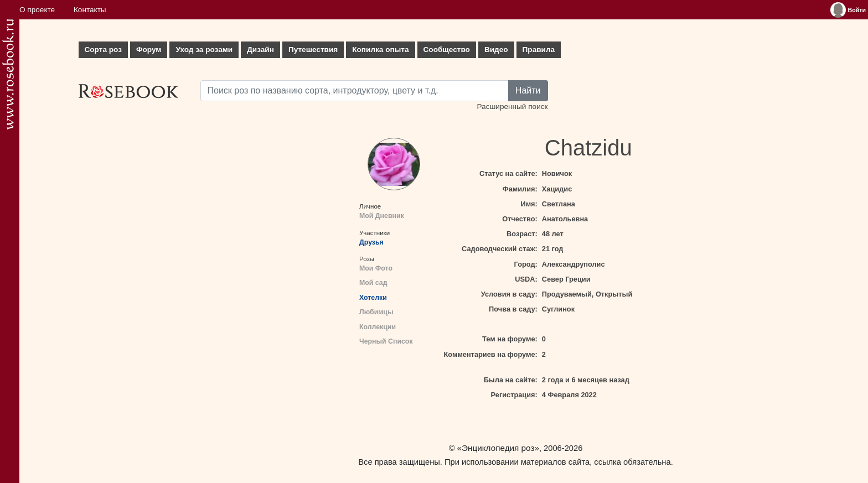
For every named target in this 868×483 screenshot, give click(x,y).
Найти (528, 90)
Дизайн (260, 50)
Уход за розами (204, 50)
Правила (539, 50)
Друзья (371, 242)
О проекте (37, 10)
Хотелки (373, 298)
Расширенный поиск (512, 107)
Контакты (90, 10)
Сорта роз (103, 50)
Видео (496, 50)
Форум (149, 50)
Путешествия (313, 50)
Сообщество (447, 50)
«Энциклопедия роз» (498, 448)
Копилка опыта (380, 50)
